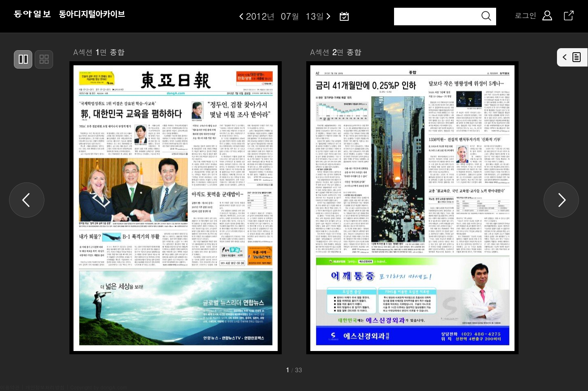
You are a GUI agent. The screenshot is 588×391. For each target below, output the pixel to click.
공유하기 (569, 16)
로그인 (526, 16)
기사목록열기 (572, 57)
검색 (486, 16)
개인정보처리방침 (45, 387)
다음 (329, 16)
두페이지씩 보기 (23, 59)
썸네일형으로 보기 (44, 59)
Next (561, 200)
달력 (344, 16)
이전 (241, 16)
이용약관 (10, 387)
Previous (27, 200)
